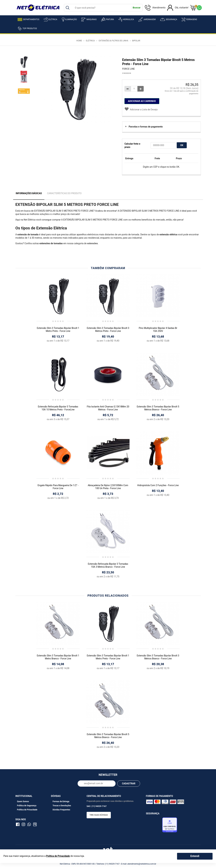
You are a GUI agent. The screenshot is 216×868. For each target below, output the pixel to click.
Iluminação (69, 19)
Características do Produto (64, 193)
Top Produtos (27, 28)
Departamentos (28, 20)
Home (79, 41)
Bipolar (136, 41)
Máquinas (89, 20)
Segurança (169, 20)
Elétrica (50, 19)
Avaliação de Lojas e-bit (154, 826)
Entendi (195, 856)
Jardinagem (147, 20)
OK (182, 145)
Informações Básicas (29, 193)
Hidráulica (126, 20)
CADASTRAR (129, 784)
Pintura (108, 19)
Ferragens (189, 20)
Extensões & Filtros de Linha (113, 41)
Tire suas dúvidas (99, 815)
